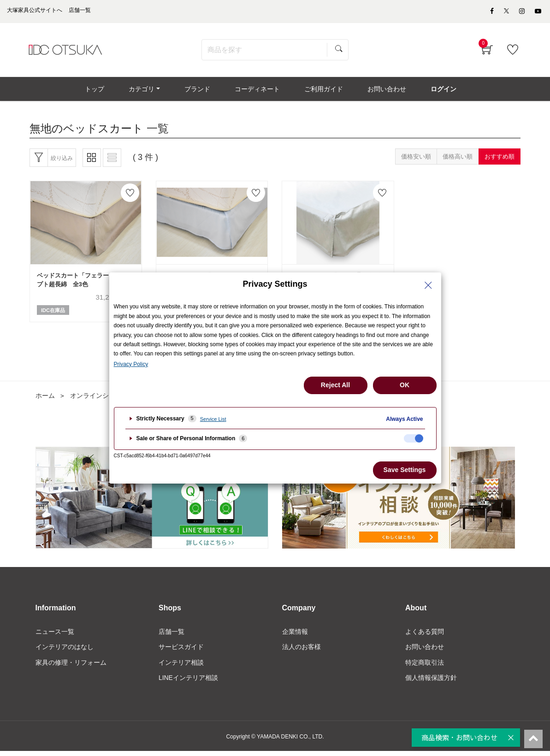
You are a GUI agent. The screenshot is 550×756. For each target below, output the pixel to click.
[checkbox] (414, 438)
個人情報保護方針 (431, 682)
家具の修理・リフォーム (71, 667)
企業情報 (295, 636)
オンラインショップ (99, 400)
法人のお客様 (302, 651)
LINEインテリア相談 (188, 682)
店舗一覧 (172, 636)
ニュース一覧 (55, 636)
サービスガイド (181, 651)
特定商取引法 (425, 667)
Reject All (335, 385)
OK (405, 385)
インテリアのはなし (65, 651)
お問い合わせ (425, 651)
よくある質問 (425, 636)
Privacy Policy (131, 364)
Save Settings (405, 470)
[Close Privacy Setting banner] (428, 285)
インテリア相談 (181, 667)
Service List (213, 419)
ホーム (45, 400)
